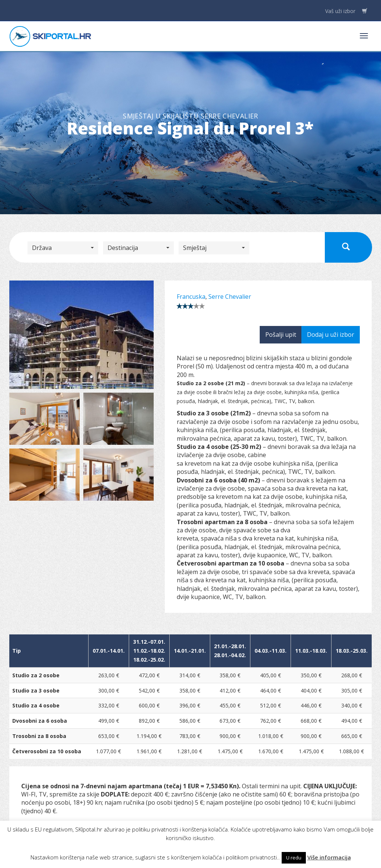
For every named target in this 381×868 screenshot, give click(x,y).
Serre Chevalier (230, 297)
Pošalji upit (281, 335)
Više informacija (329, 857)
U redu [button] (294, 858)
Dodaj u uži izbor (331, 335)
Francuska (191, 297)
